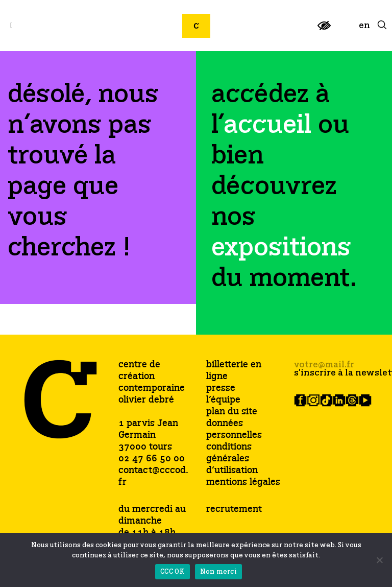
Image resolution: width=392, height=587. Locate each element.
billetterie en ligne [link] (234, 371)
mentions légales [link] (243, 483)
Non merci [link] (218, 572)
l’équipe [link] (223, 400)
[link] (324, 30)
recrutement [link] (234, 509)
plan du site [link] (232, 412)
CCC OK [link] (173, 572)
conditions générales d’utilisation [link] (232, 459)
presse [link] (221, 389)
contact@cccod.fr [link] (153, 476)
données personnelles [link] (234, 430)
